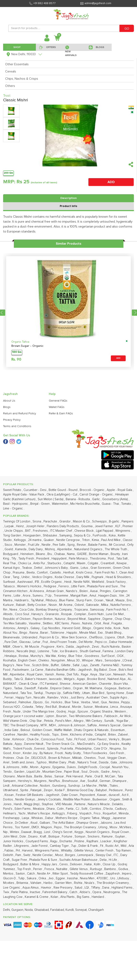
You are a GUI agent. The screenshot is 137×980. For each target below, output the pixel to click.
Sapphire (95, 619)
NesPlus (55, 781)
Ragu (54, 841)
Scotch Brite (41, 665)
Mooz (59, 855)
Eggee (61, 878)
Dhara (51, 809)
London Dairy (124, 651)
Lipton (50, 716)
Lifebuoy (124, 878)
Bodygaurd (11, 864)
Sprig (71, 545)
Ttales (114, 786)
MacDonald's (87, 744)
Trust (102, 758)
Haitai (88, 864)
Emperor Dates (61, 688)
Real (107, 623)
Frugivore (48, 647)
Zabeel (123, 735)
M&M (7, 647)
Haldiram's (22, 600)
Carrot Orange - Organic (97, 495)
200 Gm (8, 173)
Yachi (22, 814)
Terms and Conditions (17, 426)
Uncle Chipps (14, 531)
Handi (18, 804)
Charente (106, 684)
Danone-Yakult (34, 744)
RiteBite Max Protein (77, 800)
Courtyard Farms (37, 841)
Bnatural (65, 707)
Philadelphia (84, 749)
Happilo (72, 633)
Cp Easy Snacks (109, 744)
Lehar (37, 642)
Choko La (25, 563)
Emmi (65, 735)
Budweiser (100, 800)
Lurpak (10, 526)
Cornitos (96, 809)
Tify (14, 559)
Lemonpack (86, 855)
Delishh (9, 855)
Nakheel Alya (117, 679)
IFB (37, 582)
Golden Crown (42, 730)
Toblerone (58, 633)
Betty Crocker (37, 605)
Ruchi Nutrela (111, 647)
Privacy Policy (12, 420)
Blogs (7, 407)
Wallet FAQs (57, 407)
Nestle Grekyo (26, 800)
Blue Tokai (72, 702)
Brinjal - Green (40, 504)
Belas (49, 776)
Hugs (72, 712)
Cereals (11, 71)
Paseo (76, 623)
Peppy (126, 702)
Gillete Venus (79, 869)
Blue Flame (67, 600)
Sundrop (74, 786)
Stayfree (48, 804)
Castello (56, 573)
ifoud (34, 823)
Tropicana (81, 610)
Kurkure (9, 605)
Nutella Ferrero (121, 605)
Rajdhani (93, 841)
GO (127, 29)
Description (68, 198)
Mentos (9, 874)
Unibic (26, 577)
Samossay (97, 610)
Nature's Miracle (99, 804)
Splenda (53, 749)
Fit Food (80, 739)
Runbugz (96, 869)
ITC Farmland (49, 684)
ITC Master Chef (61, 531)
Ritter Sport (61, 874)
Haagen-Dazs (108, 596)
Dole (23, 837)
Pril (18, 851)
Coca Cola (27, 610)
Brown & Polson (60, 758)
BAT (28, 531)
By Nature (47, 753)
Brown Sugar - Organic (27, 346)
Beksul (26, 730)
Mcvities (9, 883)
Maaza (120, 600)
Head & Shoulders (119, 577)
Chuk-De (33, 739)
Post (111, 559)
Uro (113, 878)
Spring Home (116, 693)
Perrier (38, 869)
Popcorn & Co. (50, 637)
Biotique (54, 837)
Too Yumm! (22, 827)
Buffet (55, 665)
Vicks (65, 698)
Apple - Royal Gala (120, 490)
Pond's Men (64, 721)
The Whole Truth (116, 549)
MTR (44, 725)
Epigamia (59, 767)
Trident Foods (23, 749)
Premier (128, 526)
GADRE (82, 554)
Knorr (17, 753)
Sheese (66, 684)
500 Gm (17, 352)
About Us (9, 401)
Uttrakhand (11, 790)
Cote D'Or (101, 749)
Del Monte (86, 642)
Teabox (27, 568)
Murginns (41, 781)
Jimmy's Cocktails (50, 800)
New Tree (24, 665)
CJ (78, 809)
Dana (106, 888)
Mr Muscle (32, 647)
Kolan (55, 897)
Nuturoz (60, 619)
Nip (6, 832)
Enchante (66, 841)
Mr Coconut (117, 545)
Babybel (102, 790)
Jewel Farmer (104, 526)
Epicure (83, 712)
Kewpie (122, 563)
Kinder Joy (30, 753)
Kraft (43, 837)
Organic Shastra (102, 712)
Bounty (116, 554)
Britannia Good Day (81, 790)
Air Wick (126, 716)
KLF (118, 526)
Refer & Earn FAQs (61, 413)
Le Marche (90, 786)
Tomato (126, 504)
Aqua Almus (31, 888)
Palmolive (25, 702)
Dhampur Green (88, 823)
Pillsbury (52, 600)
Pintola (49, 721)
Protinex (9, 758)
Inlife (25, 767)
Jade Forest (40, 846)
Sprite (25, 790)
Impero (127, 874)
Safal (76, 665)
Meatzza (39, 809)
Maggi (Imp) (32, 804)
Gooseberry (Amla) (115, 499)
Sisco (9, 545)
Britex (112, 735)
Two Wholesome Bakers (86, 716)
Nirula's (90, 883)
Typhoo (42, 762)
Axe (83, 781)
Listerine (44, 651)
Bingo (24, 633)
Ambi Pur (40, 563)
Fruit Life (34, 545)
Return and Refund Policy (20, 413)
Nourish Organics (98, 832)
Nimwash (120, 675)
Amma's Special (110, 725)
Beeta (31, 573)
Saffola (92, 725)
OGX (121, 656)
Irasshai (73, 878)
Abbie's (85, 892)
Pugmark (98, 577)
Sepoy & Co (83, 536)
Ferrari (9, 698)
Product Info (68, 206)
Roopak (67, 614)
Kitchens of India (82, 735)
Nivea (14, 610)
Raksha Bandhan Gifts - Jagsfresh (69, 670)
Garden (20, 772)
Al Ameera (37, 591)
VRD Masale (64, 804)
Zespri (49, 790)
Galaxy (35, 628)
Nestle (46, 545)
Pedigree (50, 586)
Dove (113, 670)
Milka (105, 605)
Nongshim (59, 661)
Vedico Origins (43, 577)
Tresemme (61, 596)
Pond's (8, 809)
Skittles (48, 623)
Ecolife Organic (52, 582)
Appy (19, 744)
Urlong (103, 827)
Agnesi (46, 767)
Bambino (111, 869)
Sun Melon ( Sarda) (51, 499)
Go (47, 702)
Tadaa (19, 688)
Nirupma (116, 749)
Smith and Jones (23, 762)
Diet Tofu (73, 675)
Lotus (85, 568)
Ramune (108, 837)
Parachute (51, 522)
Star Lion (106, 675)
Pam (19, 855)
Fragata (117, 623)
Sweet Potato (13, 490)
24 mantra (35, 540)
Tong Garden (12, 536)
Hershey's (25, 781)
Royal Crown (121, 832)
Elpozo (38, 702)
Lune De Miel (115, 614)
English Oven (28, 661)
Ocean (99, 600)
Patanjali (36, 790)
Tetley (40, 707)
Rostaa (24, 656)
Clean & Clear (29, 684)
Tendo (8, 772)
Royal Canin (35, 675)
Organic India (103, 628)
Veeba (86, 702)
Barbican (125, 688)
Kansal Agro (12, 568)
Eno (130, 600)
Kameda (21, 549)
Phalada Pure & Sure (44, 860)
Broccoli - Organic (93, 490)
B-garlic (115, 522)
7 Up (49, 596)
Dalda (70, 647)
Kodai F (60, 790)
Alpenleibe (65, 549)
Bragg (38, 832)
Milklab (77, 758)
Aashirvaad (25, 582)
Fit (102, 846)
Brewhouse (70, 781)
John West (11, 837)
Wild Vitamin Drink (16, 721)
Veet (96, 702)
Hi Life (113, 860)
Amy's (116, 772)
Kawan (102, 795)
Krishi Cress (85, 573)
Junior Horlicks (14, 841)
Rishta (78, 883)
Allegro (79, 721)
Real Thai (10, 563)
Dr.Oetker (22, 823)
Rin (6, 610)
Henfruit (69, 573)
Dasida (104, 762)
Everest (40, 749)
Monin (35, 767)
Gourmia (87, 526)
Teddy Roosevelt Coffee (87, 874)
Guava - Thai (111, 504)
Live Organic (12, 888)
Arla (131, 846)
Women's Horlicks (30, 586)
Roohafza (10, 661)
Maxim (81, 563)
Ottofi (121, 637)
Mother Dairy (58, 762)
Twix (6, 892)
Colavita (28, 707)
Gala (114, 762)
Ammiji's (23, 628)
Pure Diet (11, 642)
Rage (85, 675)
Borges (71, 855)
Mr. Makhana (94, 688)
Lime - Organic (13, 509)
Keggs (79, 832)
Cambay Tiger (60, 846)
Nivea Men (88, 878)
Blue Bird (99, 693)
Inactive (35, 892)
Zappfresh (113, 874)
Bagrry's (9, 665)
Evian (130, 693)
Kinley (63, 656)
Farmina (108, 651)
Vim (122, 596)
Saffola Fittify (72, 693)
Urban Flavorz (98, 739)
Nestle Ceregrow (68, 540)
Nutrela (87, 623)
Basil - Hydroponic (16, 504)
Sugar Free (20, 860)
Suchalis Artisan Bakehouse (79, 860)
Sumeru (38, 596)
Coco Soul (22, 614)
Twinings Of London (17, 522)
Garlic (96, 499)
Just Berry (78, 698)
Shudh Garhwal (90, 651)
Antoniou (10, 628)
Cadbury (121, 809)
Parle (89, 776)
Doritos (8, 800)
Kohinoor (19, 739)
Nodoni (45, 786)
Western (121, 712)
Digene (108, 619)
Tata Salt (122, 559)
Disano (33, 837)
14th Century (94, 721)
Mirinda (124, 814)
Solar (7, 739)
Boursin (62, 716)
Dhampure (120, 781)
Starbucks (55, 563)
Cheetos (90, 758)
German (105, 781)
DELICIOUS (39, 758)
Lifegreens (22, 846)
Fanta (70, 809)
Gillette (66, 665)
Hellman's (10, 814)
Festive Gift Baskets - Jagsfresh (38, 795)
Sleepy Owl (104, 855)
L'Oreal (128, 661)
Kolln (98, 864)
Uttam (86, 693)
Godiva (124, 869)
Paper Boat (72, 772)
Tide (55, 651)
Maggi (106, 818)
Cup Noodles (51, 628)
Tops (56, 735)
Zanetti (95, 665)
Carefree (10, 735)
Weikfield (98, 582)
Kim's (61, 647)
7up (74, 846)
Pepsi (58, 827)
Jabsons (107, 823)
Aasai (94, 591)
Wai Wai (51, 656)
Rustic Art (112, 846)
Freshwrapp (12, 818)
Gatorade (93, 605)
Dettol (39, 568)
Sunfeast (9, 582)
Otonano (9, 776)
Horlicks (57, 702)
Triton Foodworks (95, 753)
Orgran (78, 688)
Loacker (106, 841)
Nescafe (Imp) (26, 651)
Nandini (23, 735)
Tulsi (69, 739)
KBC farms (62, 623)
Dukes (72, 767)
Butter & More (30, 864)
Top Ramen (124, 851)
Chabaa (60, 554)
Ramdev (53, 698)
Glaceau (25, 642)
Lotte (17, 596)
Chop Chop (123, 619)
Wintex (15, 832)
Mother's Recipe (39, 814)
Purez (129, 790)
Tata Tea (26, 693)
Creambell (108, 563)
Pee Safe (59, 545)
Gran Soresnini (101, 568)
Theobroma (98, 559)
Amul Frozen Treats (64, 642)
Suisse (88, 707)
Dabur (50, 818)
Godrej (62, 712)
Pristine (80, 841)
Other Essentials (17, 64)
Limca (114, 707)
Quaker (49, 540)
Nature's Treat (87, 762)
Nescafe (40, 698)
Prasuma (19, 573)
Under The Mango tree (39, 712)
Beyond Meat (77, 619)
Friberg (73, 814)
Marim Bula (25, 776)
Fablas (9, 851)
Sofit (85, 809)
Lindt (7, 786)
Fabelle (43, 688)
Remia (61, 675)
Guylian (120, 837)
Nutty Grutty (73, 753)
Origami (115, 800)
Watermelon (60, 504)
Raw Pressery (63, 888)
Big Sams (84, 897)
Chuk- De (23, 758)
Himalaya (11, 656)
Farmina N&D (111, 665)
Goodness (92, 656)
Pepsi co (101, 642)
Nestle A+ (44, 874)
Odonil (80, 605)
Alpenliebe (18, 675)
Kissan (9, 795)
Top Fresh (24, 869)
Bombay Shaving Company (54, 610)
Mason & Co (82, 522)
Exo (101, 633)
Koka (113, 536)
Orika (43, 878)
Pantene (80, 804)
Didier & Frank (89, 846)
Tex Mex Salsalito (15, 623)
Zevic (96, 647)
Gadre (106, 772)
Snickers (94, 837)
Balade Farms (98, 545)
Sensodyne (113, 661)
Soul (85, 772)
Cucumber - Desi (35, 490)
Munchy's (37, 656)
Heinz (20, 526)
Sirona (37, 522)
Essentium (118, 730)
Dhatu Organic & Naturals (92, 730)
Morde (77, 707)
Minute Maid (88, 633)
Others (10, 86)
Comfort (43, 573)
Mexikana (102, 707)
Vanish (50, 675)
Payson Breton (43, 619)
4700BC (103, 878)
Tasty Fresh (27, 559)
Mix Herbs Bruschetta (85, 504)
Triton (86, 540)
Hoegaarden (32, 536)
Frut (46, 642)
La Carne (38, 670)
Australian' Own (97, 698)
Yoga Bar (123, 721)
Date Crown (70, 795)
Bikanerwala (12, 637)
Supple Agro (119, 698)
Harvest (28, 851)
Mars (99, 661)
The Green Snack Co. (61, 744)
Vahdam (36, 883)
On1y (130, 545)
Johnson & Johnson (72, 725)
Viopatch (86, 814)
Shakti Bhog (114, 633)
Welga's (70, 679)
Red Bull (52, 707)
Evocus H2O (12, 707)
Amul (93, 596)
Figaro (8, 688)
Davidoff (30, 688)
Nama (71, 554)
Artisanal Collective (25, 786)
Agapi (81, 679)
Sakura (32, 878)
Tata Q (19, 679)
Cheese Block (84, 531)
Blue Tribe (76, 656)
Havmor (47, 888)
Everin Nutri (96, 614)
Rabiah (21, 605)
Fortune (67, 837)
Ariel (7, 762)
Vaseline (35, 623)
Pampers (128, 522)
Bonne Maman (99, 554)
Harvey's (38, 614)
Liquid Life (34, 772)
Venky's (115, 739)
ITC (116, 855)
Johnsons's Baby (57, 568)
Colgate (93, 563)
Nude (17, 712)
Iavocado (56, 679)
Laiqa (26, 818)
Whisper (88, 661)
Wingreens (123, 531)
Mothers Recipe (67, 818)
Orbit (98, 623)
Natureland (11, 693)
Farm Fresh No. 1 (106, 573)
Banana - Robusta (78, 499)
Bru (50, 554)
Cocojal (105, 767)
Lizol (47, 832)
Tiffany (96, 888)
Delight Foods (88, 767)
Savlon (21, 874)
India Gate (12, 730)
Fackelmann (21, 670)
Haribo (48, 883)
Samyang (66, 536)
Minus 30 (74, 661)
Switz (27, 855)
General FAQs (58, 401)
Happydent (59, 559)
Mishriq (50, 549)
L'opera (110, 637)
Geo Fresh (117, 753)
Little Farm (78, 586)
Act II (125, 795)
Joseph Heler (36, 526)
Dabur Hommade (121, 642)
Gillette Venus (84, 851)
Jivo (51, 878)
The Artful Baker (64, 823)
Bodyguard (11, 554)
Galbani (45, 823)
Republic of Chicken (17, 619)
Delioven (76, 864)
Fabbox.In (111, 716)
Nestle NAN (82, 582)
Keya (94, 675)
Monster (20, 545)
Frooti (59, 753)
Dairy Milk (83, 577)
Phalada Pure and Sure (103, 586)
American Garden (85, 684)
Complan (81, 614)
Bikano (41, 554)
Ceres (64, 864)
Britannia (23, 883)
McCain (111, 776)
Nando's (72, 591)
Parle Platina (20, 892)
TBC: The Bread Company (21, 725)
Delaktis (118, 804)
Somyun (80, 837)
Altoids (8, 614)
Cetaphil (69, 563)
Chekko (44, 661)
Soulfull (93, 781)
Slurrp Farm (84, 600)
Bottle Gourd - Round (63, 490)
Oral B (99, 776)
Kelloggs (20, 540)
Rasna (34, 633)
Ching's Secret (63, 832)
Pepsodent (88, 795)
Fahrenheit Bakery (55, 892)
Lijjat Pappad (105, 531)
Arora (27, 596)
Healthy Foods (40, 735)
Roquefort (110, 814)
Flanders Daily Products (63, 526)
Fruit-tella (67, 749)
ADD (111, 182)
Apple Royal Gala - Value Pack (24, 495)
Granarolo (53, 614)
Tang (16, 577)
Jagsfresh (83, 647)
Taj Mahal (38, 600)
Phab (72, 762)
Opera (97, 892)
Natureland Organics (89, 549)
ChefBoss (96, 637)
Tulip (22, 878)
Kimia (96, 540)
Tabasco (9, 586)
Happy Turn (24, 698)
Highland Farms (122, 888)
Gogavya (111, 688)
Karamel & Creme (37, 897)
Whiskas (37, 818)
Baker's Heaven (36, 679)
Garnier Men (64, 883)
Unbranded (30, 637)
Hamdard (98, 897)
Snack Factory (116, 582)
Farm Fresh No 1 (118, 610)
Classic (128, 540)
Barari (44, 633)
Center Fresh (105, 851)
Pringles (106, 591)
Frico (98, 814)
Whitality (67, 851)
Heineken (27, 554)
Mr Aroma (66, 605)
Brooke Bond (97, 679)
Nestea (114, 702)
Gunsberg (59, 786)
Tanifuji (39, 693)
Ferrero (64, 586)
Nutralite (62, 869)
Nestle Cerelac (43, 855)
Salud (79, 888)
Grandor (65, 522)
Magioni (47, 827)
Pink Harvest (75, 776)
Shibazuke (50, 536)
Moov (114, 827)
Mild (124, 846)
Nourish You (121, 767)
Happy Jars (50, 864)
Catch (31, 874)
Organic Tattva (20, 342)
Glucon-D (10, 878)
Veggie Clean (117, 758)
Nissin (53, 605)
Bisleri (84, 591)
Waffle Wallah (63, 730)
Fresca (50, 869)
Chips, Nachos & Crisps (22, 79)
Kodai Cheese (65, 577)
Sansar (60, 776)
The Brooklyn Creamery (80, 827)
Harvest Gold (72, 628)
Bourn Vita (121, 684)
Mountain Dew (53, 772)
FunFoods (100, 536)
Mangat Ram (79, 596)
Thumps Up (53, 693)
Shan (130, 637)
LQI (87, 888)
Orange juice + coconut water (24, 716)
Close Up (109, 864)
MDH (53, 725)
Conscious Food (53, 739)
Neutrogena (112, 892)
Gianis (75, 568)
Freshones (41, 531)
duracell (114, 795)
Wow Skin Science (75, 637)
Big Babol (101, 670)
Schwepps (100, 522)
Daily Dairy (36, 549)
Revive (82, 545)
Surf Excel (108, 656)
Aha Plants (68, 897)
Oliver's (18, 647)
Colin (61, 809)
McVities (126, 827)
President (43, 559)
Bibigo (87, 628)
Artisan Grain (55, 591)
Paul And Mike (111, 540)
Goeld (9, 549)
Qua (104, 702)
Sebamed (10, 702)
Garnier (128, 725)
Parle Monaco (79, 559)
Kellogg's (59, 814)
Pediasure (116, 790)
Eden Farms (23, 809)
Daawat (27, 832)
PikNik (103, 786)
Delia (104, 860)
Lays (85, 665)
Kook (118, 628)
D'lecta (108, 809)
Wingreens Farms (47, 851)
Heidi (68, 582)
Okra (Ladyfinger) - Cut (62, 495)
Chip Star (36, 721)
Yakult (110, 600)
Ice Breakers (69, 651)
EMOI (36, 827)
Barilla (39, 776)
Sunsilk (109, 721)
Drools (95, 772)
